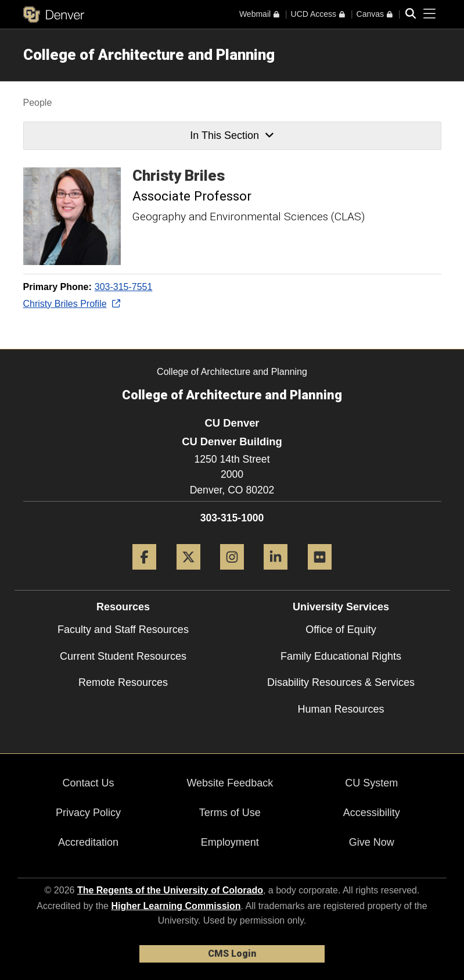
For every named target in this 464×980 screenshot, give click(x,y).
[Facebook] (144, 574)
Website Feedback (230, 783)
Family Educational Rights (341, 656)
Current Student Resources (123, 656)
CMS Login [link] (232, 954)
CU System (371, 783)
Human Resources (341, 709)
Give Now (372, 842)
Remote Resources (123, 682)
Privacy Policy (88, 813)
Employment (230, 842)
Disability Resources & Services (341, 682)
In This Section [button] (232, 135)
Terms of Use (230, 813)
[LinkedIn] (276, 574)
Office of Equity (341, 630)
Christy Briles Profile (71, 304)
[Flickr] (320, 574)
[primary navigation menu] (430, 14)
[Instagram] (232, 574)
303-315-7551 (124, 287)
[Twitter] (188, 574)
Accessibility (372, 813)
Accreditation (88, 842)
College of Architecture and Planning (149, 55)
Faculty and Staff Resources (123, 630)
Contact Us (88, 783)
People (38, 103)
